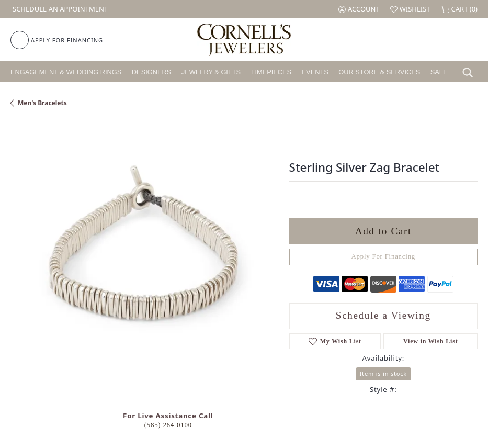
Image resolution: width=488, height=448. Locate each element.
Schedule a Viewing (383, 315)
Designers (151, 72)
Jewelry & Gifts (211, 72)
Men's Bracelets (42, 103)
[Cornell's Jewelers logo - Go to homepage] (244, 40)
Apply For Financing (384, 256)
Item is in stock (383, 373)
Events (315, 72)
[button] (359, 9)
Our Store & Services (379, 72)
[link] (59, 9)
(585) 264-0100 (168, 425)
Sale (439, 72)
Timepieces (271, 72)
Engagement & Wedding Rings (66, 72)
